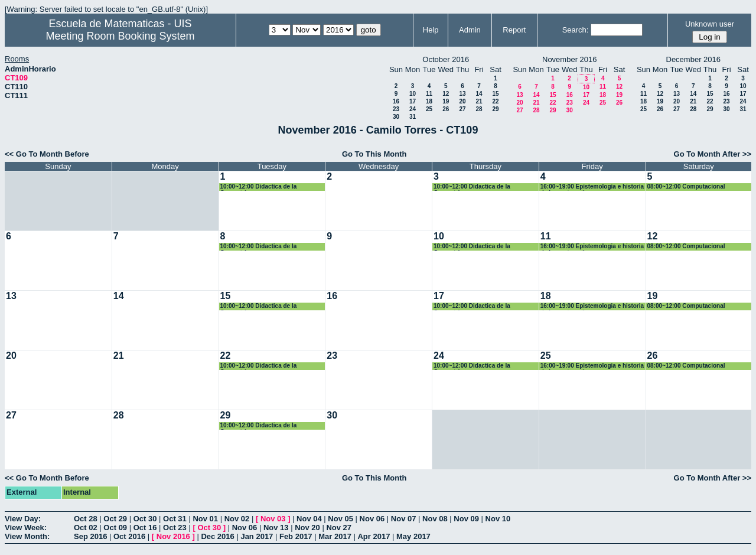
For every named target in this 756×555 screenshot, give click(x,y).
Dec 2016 (217, 536)
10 (413, 94)
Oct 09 (115, 528)
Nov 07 (404, 519)
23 (396, 109)
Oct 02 (86, 528)
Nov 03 (273, 519)
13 (462, 94)
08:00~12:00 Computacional (686, 186)
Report (514, 30)
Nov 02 (237, 519)
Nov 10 (498, 519)
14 (479, 94)
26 (446, 109)
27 (462, 109)
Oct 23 (175, 528)
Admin (470, 30)
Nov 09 (466, 519)
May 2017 (413, 536)
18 (429, 101)
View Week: (26, 528)
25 (429, 109)
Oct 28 (86, 519)
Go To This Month (374, 154)
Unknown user (710, 24)
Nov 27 (339, 528)
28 (479, 109)
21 (479, 101)
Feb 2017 (296, 536)
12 (446, 94)
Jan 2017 (257, 536)
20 (462, 101)
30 (396, 117)
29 (495, 109)
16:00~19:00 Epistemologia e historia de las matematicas (592, 187)
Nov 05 (340, 519)
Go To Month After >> (713, 154)
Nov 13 (276, 528)
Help (431, 30)
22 (495, 101)
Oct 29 (115, 519)
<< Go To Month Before (47, 154)
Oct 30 (145, 519)
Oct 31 (175, 519)
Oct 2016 (129, 536)
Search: (576, 30)
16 (396, 101)
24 (413, 109)
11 (429, 94)
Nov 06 (372, 519)
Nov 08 (435, 519)
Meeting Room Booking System (120, 36)
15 (495, 94)
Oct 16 (145, 528)
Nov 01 (205, 519)
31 (413, 117)
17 (413, 101)
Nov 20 (307, 528)
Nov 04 (309, 519)
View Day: (23, 519)
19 (446, 101)
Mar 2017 (335, 536)
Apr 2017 (374, 536)
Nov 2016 (173, 536)
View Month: (27, 536)
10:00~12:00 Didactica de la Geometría (259, 187)
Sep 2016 (90, 536)
